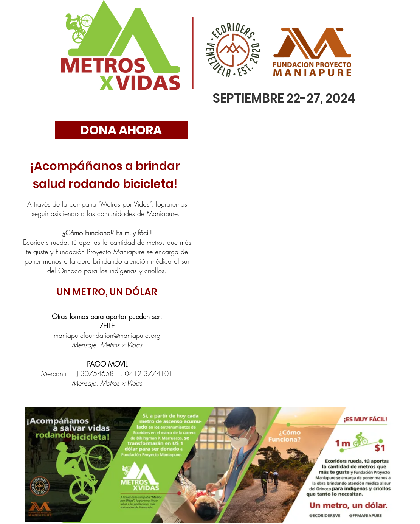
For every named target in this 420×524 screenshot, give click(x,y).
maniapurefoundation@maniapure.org (107, 335)
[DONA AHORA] (121, 130)
